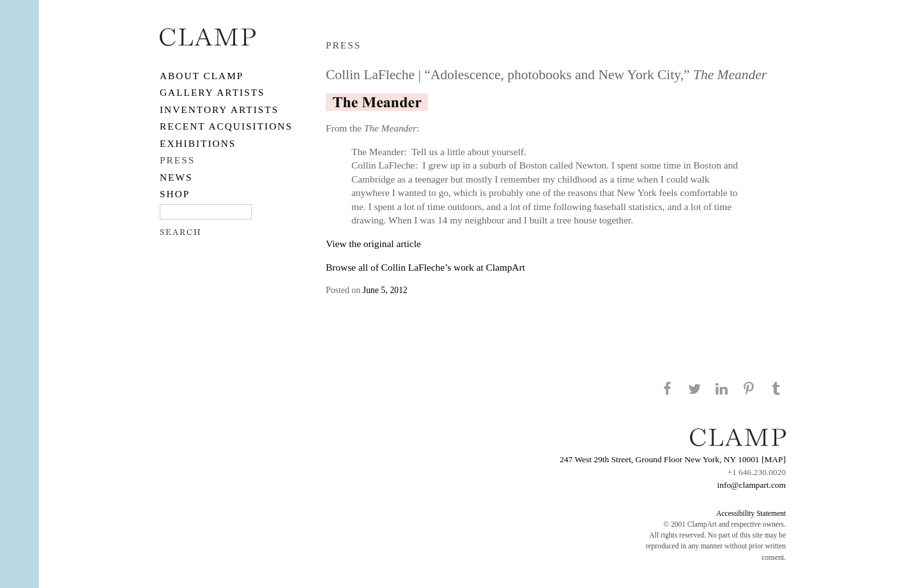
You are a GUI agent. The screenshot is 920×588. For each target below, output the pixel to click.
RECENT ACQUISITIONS (226, 126)
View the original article (373, 244)
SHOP (175, 194)
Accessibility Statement (751, 513)
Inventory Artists (219, 109)
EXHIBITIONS (198, 143)
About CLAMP (202, 76)
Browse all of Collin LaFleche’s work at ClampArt (425, 267)
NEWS (176, 177)
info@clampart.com (751, 485)
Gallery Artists (212, 92)
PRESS (177, 160)
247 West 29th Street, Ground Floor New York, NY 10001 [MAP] (673, 459)
